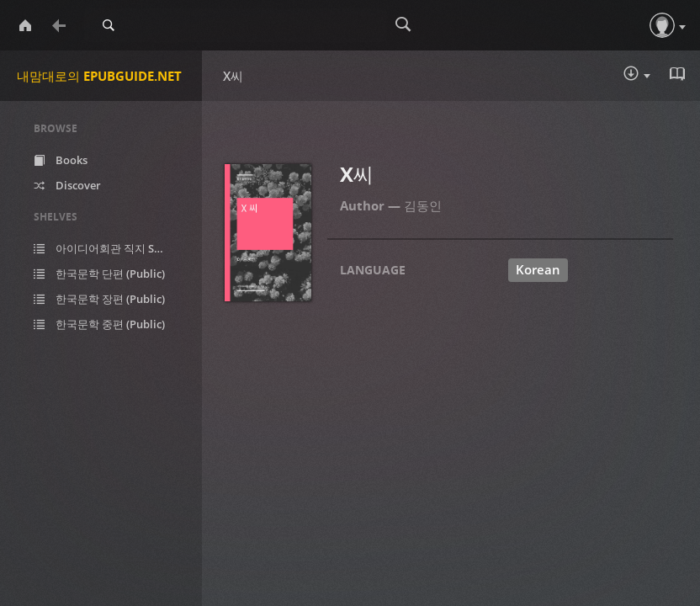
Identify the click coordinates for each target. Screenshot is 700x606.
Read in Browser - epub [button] (679, 74)
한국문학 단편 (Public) (99, 274)
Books (61, 160)
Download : (637, 75)
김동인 (423, 205)
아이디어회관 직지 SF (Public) (111, 248)
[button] (662, 25)
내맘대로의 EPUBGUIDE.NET (99, 76)
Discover (67, 185)
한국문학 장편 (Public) (99, 299)
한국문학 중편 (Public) (99, 324)
